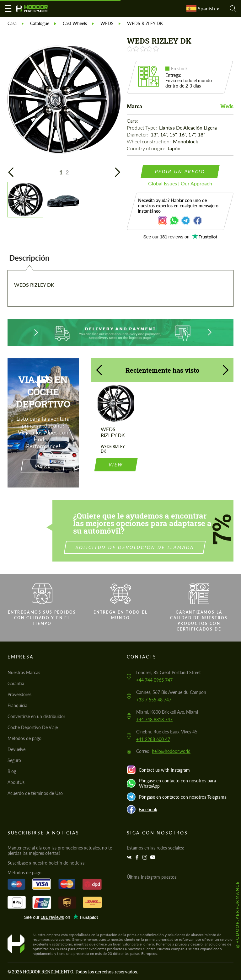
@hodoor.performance (237, 914)
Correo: (163, 751)
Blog (12, 771)
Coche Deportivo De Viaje (33, 727)
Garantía (16, 683)
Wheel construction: (149, 141)
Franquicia (17, 705)
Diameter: (138, 135)
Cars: (133, 121)
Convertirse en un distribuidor (36, 716)
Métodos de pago (24, 738)
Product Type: (142, 128)
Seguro (14, 760)
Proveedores (19, 694)
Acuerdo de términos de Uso (35, 793)
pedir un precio (180, 171)
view (116, 434)
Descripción (29, 258)
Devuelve (16, 749)
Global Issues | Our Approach (180, 183)
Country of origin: (146, 148)
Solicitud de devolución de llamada (164, 547)
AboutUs (16, 782)
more (43, 466)
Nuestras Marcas (24, 672)
